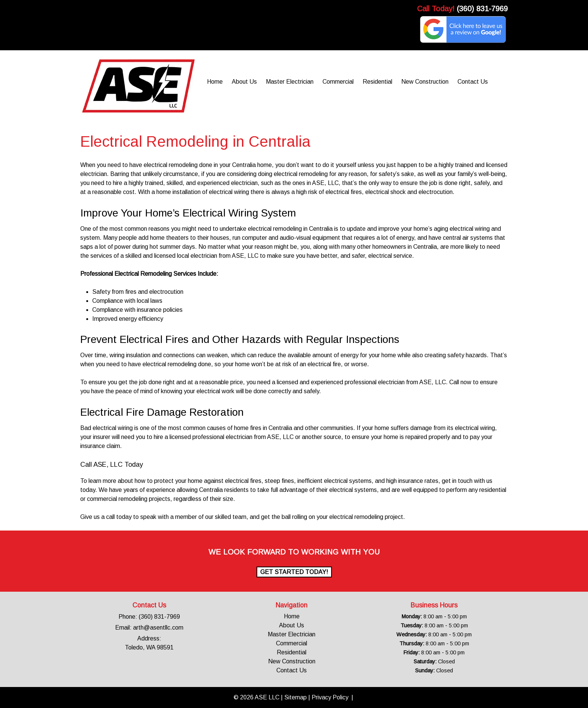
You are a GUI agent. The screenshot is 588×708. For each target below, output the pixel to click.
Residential (377, 82)
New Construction (425, 82)
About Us (244, 82)
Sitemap (295, 697)
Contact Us (473, 82)
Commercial (338, 82)
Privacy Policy (330, 697)
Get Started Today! (294, 572)
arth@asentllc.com (158, 628)
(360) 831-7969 (482, 9)
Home (215, 82)
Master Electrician (290, 82)
